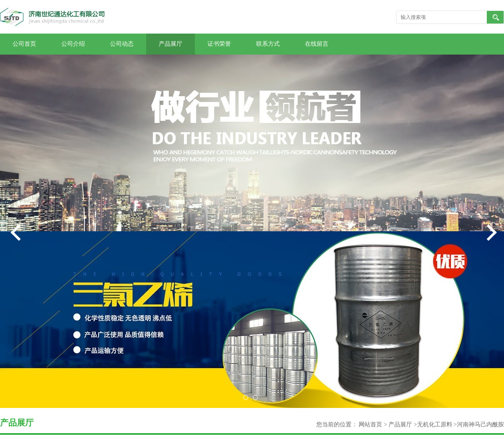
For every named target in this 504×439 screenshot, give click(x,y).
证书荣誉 (219, 44)
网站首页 (370, 425)
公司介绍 (73, 44)
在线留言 (317, 44)
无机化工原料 (435, 425)
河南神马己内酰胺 (480, 425)
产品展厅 (171, 44)
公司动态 (122, 44)
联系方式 (268, 44)
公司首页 (24, 44)
